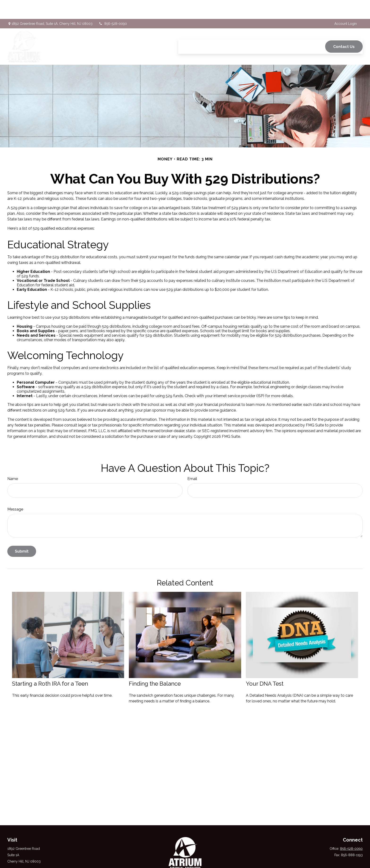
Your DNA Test (265, 665)
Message (15, 490)
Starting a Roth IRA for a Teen (50, 665)
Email (192, 460)
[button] (186, 28)
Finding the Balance (155, 665)
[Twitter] (185, 859)
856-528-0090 (113, 5)
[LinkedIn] (193, 859)
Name (13, 460)
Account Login (346, 5)
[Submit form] (22, 532)
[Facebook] (176, 859)
